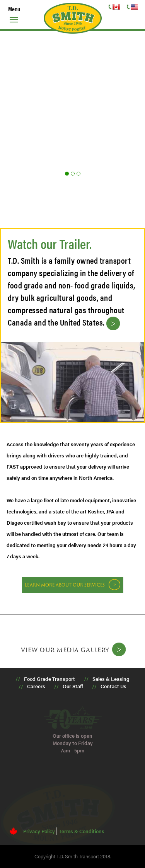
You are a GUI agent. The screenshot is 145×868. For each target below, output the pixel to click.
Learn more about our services (65, 585)
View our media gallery (64, 649)
